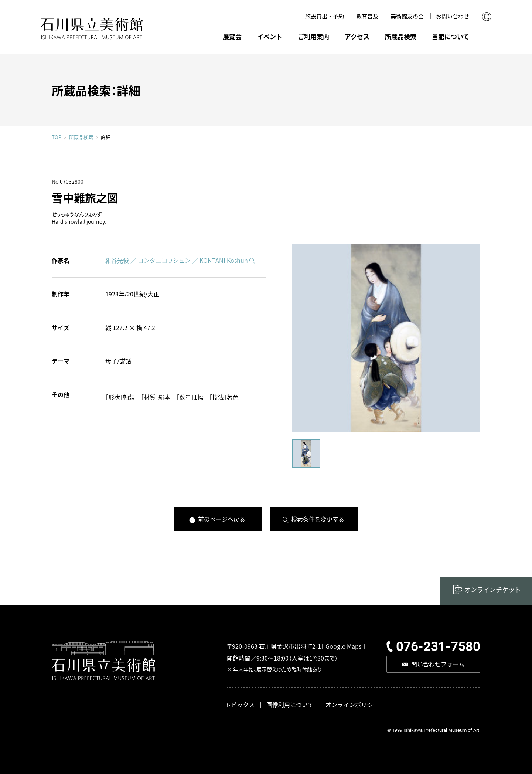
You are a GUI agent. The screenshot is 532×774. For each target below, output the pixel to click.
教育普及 (367, 16)
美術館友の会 (407, 16)
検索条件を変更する (318, 519)
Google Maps (343, 646)
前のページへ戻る (222, 519)
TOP (57, 137)
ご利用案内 (313, 36)
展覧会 (232, 36)
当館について (451, 36)
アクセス (357, 36)
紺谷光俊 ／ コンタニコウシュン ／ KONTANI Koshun (177, 260)
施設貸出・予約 (325, 16)
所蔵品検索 (401, 36)
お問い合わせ (453, 16)
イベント (270, 36)
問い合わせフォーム (438, 664)
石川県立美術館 (92, 29)
